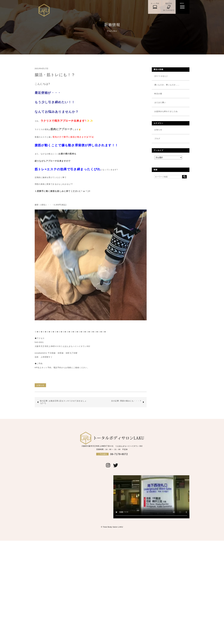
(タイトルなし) (161, 76)
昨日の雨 (158, 94)
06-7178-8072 (112, 454)
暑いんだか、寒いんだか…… (167, 85)
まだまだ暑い (160, 102)
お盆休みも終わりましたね (166, 111)
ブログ (157, 139)
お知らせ (40, 385)
